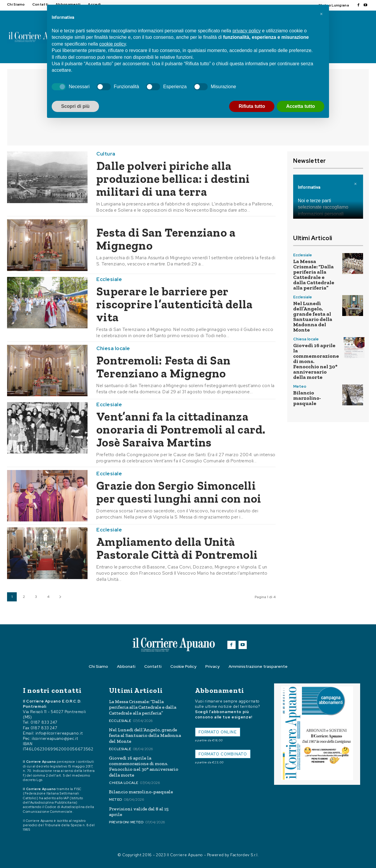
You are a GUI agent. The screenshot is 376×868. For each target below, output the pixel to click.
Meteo (300, 386)
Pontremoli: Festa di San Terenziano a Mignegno (165, 367)
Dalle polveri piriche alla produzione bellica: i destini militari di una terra (173, 179)
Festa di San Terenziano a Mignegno (166, 239)
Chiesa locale (113, 348)
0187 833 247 (44, 723)
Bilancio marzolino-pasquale (307, 398)
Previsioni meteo (126, 822)
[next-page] (60, 597)
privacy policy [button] (246, 31)
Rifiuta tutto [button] (252, 106)
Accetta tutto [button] (301, 106)
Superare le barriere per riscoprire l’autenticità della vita (174, 304)
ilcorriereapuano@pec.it (55, 739)
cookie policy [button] (113, 44)
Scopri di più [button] (75, 106)
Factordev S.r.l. (244, 855)
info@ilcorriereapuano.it (59, 733)
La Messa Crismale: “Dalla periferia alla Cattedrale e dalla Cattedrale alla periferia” (314, 275)
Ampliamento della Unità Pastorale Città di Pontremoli (177, 548)
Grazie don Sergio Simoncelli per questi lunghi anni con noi (179, 492)
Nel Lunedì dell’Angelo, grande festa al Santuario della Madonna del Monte (313, 317)
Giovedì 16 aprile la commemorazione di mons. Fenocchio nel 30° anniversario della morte (144, 766)
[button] (321, 14)
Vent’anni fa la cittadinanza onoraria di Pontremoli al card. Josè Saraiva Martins (181, 429)
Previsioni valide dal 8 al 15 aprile (139, 812)
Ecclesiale (109, 279)
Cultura (106, 154)
